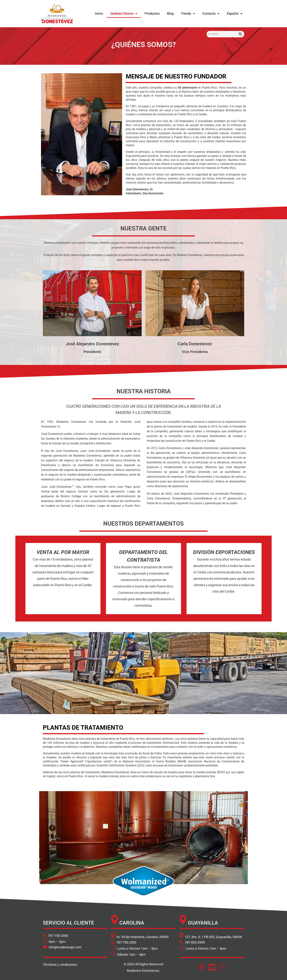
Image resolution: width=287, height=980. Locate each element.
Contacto (211, 14)
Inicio (99, 13)
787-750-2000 (58, 936)
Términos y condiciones (60, 965)
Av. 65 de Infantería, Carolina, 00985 (142, 937)
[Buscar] (240, 34)
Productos (152, 13)
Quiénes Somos (124, 14)
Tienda (188, 14)
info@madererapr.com (65, 947)
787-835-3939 (195, 942)
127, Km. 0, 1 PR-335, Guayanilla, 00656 (213, 937)
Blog (170, 13)
